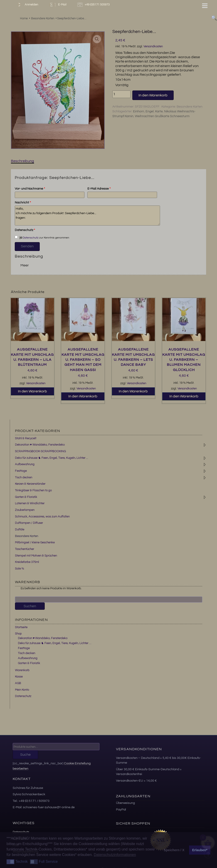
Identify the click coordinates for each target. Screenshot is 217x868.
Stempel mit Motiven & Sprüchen (36, 556)
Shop (18, 634)
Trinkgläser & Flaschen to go (33, 490)
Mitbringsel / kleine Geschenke (35, 542)
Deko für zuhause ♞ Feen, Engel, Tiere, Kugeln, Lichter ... (52, 458)
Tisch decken (24, 477)
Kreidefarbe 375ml (27, 562)
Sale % (20, 569)
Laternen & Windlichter (30, 503)
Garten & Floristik (26, 497)
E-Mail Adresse (99, 189)
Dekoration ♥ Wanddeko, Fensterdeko (40, 445)
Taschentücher (25, 549)
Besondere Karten (190, 107)
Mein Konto (22, 690)
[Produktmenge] (121, 94)
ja (18, 237)
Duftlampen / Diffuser (29, 523)
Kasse (19, 677)
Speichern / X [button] (174, 850)
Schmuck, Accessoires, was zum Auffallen (42, 517)
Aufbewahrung (25, 464)
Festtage (21, 471)
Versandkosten (153, 46)
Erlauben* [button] (200, 850)
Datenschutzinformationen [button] (115, 855)
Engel (150, 111)
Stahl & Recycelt (26, 438)
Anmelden (27, 5)
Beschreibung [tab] (22, 161)
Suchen (30, 606)
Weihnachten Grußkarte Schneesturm (162, 116)
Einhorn (139, 111)
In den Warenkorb (153, 95)
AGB (18, 683)
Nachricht (23, 203)
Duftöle (20, 529)
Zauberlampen (25, 510)
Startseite (21, 627)
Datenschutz (25, 230)
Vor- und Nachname (30, 189)
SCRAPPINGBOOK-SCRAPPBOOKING (40, 451)
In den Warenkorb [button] (32, 391)
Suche (25, 755)
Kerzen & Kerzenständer (30, 484)
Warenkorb (22, 670)
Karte (159, 111)
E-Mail (58, 5)
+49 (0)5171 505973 (94, 5)
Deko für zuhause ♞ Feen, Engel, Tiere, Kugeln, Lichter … (55, 643)
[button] (97, 39)
